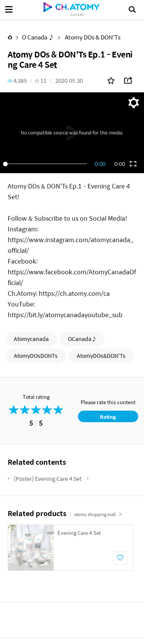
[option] (70, 548)
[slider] (46, 164)
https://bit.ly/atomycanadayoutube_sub (65, 315)
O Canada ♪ (38, 37)
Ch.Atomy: (22, 293)
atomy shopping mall (98, 514)
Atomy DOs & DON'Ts (92, 37)
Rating (108, 417)
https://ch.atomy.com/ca (74, 293)
